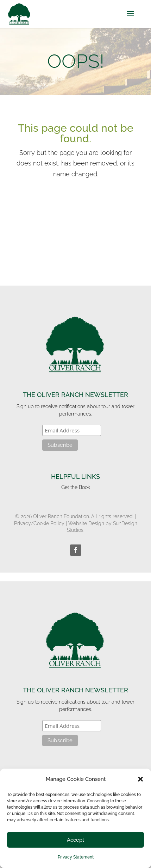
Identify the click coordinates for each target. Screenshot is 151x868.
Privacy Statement (76, 857)
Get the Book (76, 487)
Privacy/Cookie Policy (39, 523)
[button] (140, 779)
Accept (75, 840)
